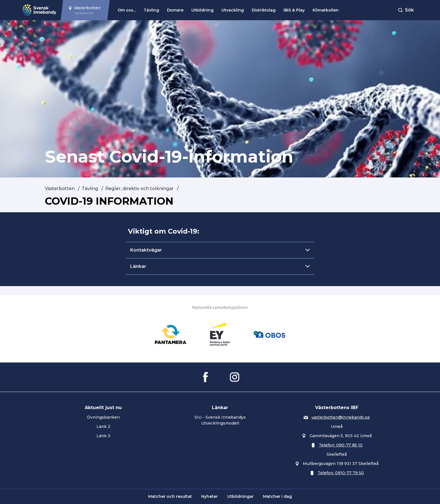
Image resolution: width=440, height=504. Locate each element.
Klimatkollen (326, 10)
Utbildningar (240, 496)
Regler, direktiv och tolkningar (139, 189)
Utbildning (202, 10)
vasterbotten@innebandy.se (341, 417)
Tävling (151, 10)
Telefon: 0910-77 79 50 (341, 473)
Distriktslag (264, 10)
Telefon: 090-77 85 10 (341, 445)
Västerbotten (60, 189)
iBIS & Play (294, 10)
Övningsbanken (103, 417)
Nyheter (209, 496)
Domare (175, 10)
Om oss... (127, 10)
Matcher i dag (277, 496)
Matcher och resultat (170, 496)
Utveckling (233, 10)
